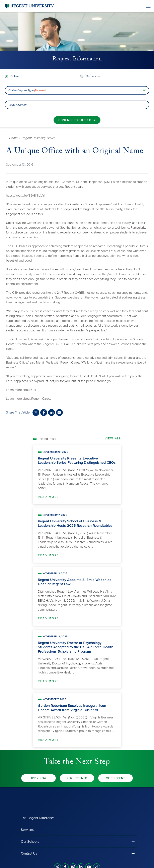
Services (27, 830)
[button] (77, 818)
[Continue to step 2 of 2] (77, 120)
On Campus (93, 76)
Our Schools (30, 842)
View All (113, 439)
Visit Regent (115, 778)
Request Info (77, 778)
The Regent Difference (38, 818)
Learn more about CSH (22, 390)
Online (15, 76)
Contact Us (29, 853)
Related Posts (47, 439)
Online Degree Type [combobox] (27, 90)
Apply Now (39, 778)
